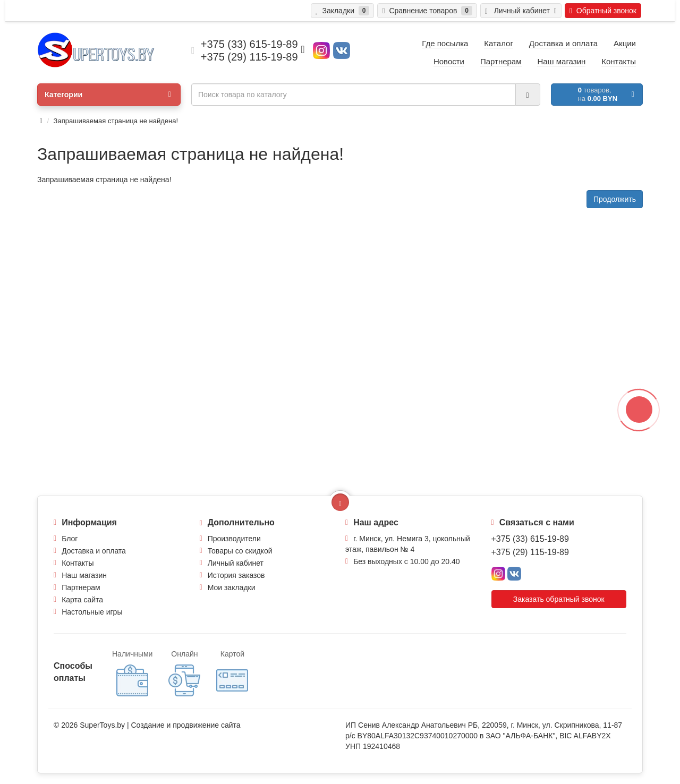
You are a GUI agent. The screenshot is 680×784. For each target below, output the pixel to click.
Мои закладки (232, 587)
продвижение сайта (206, 725)
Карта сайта (82, 600)
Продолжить (615, 199)
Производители (234, 539)
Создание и (152, 725)
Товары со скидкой (240, 551)
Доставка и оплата (94, 551)
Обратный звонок (603, 11)
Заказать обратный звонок (559, 599)
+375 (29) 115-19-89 (530, 552)
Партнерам (81, 587)
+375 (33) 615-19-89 (530, 539)
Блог (70, 539)
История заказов (236, 575)
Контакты (78, 563)
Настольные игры (92, 612)
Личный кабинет (236, 563)
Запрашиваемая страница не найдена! (116, 121)
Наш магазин (84, 575)
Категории (108, 95)
